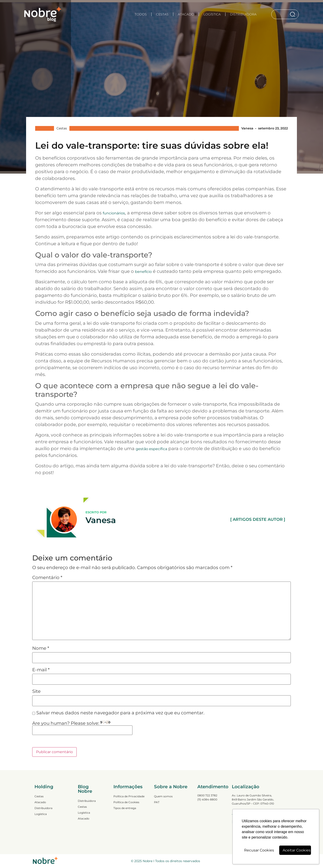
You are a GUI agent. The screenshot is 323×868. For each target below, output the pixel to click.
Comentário (47, 577)
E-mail (41, 670)
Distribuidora (243, 14)
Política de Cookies (126, 802)
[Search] (293, 14)
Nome (41, 648)
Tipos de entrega (125, 808)
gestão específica (151, 449)
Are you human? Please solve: (82, 728)
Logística (212, 14)
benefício (143, 272)
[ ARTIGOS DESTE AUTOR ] (258, 519)
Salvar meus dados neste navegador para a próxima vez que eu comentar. (120, 713)
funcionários (114, 213)
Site (36, 691)
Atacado (186, 14)
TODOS (141, 14)
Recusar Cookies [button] (259, 850)
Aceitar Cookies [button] (297, 850)
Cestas (162, 14)
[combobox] (281, 14)
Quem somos (163, 796)
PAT (157, 802)
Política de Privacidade (129, 796)
